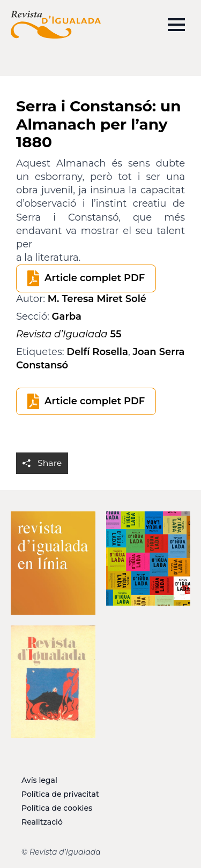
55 (69, 334)
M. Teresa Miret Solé (97, 299)
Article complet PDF (95, 278)
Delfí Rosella (97, 352)
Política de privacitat (60, 794)
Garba (67, 316)
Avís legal (39, 780)
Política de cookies (57, 808)
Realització (42, 822)
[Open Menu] (176, 25)
